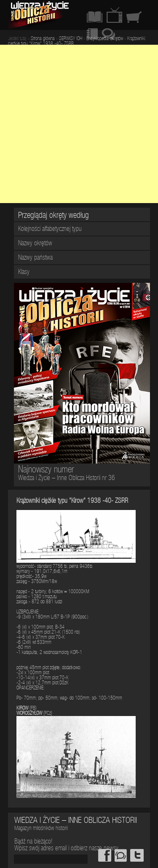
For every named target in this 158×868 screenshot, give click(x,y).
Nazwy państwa (35, 258)
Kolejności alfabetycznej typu (50, 230)
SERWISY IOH (71, 39)
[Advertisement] (79, 124)
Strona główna (43, 39)
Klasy (24, 273)
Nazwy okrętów (35, 244)
